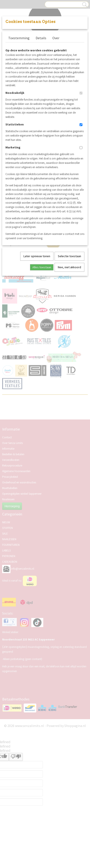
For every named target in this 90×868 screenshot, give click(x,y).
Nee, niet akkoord (69, 267)
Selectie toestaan (69, 256)
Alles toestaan (42, 267)
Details (41, 38)
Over (56, 38)
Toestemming (19, 38)
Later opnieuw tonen (37, 256)
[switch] (81, 93)
